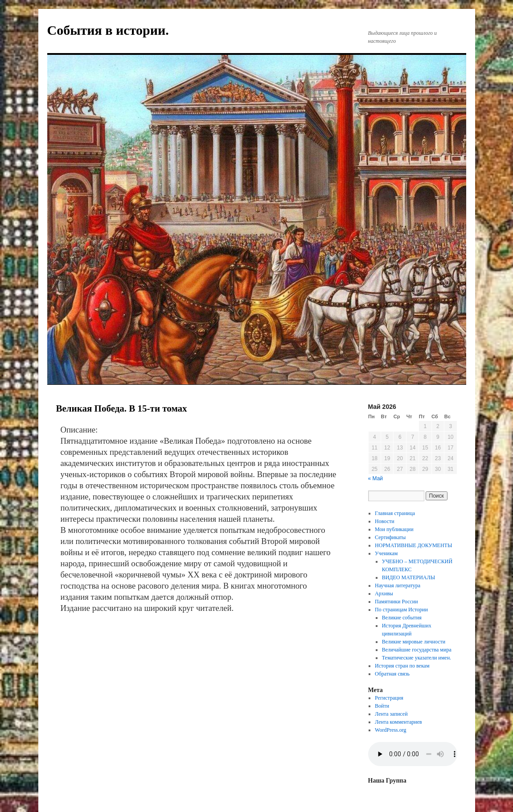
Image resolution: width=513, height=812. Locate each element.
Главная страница (395, 513)
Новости (385, 521)
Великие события (402, 618)
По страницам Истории (401, 610)
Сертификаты (390, 537)
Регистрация (389, 698)
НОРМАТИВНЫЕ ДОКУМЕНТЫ (413, 545)
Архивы (384, 594)
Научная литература (398, 585)
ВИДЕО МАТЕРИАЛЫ (408, 577)
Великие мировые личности (414, 642)
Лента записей (391, 714)
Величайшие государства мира (417, 650)
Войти (382, 706)
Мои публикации (394, 529)
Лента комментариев (398, 722)
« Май (376, 478)
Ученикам (386, 553)
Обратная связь (392, 674)
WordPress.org (390, 730)
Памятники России (396, 602)
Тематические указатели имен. (417, 658)
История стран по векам (402, 666)
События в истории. (108, 30)
